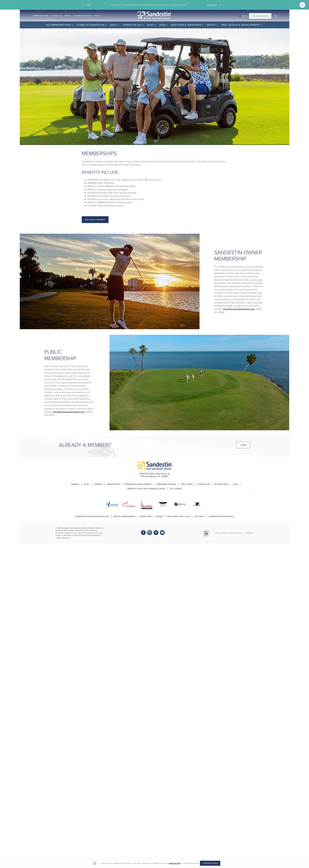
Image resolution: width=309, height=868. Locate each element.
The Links (199, 516)
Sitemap (249, 533)
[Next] (302, 5)
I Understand (210, 863)
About (211, 25)
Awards (75, 484)
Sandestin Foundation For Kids (92, 516)
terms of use (175, 863)
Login (243, 445)
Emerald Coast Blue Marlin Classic (146, 489)
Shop (150, 25)
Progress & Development (138, 484)
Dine (163, 25)
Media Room (114, 484)
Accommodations (59, 25)
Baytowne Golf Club (179, 516)
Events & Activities (83, 16)
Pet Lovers (176, 489)
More (97, 16)
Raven (159, 516)
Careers (98, 484)
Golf (113, 25)
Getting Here (221, 484)
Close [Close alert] (221, 5)
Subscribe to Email (166, 484)
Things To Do (132, 25)
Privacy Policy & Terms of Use (229, 533)
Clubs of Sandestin (90, 25)
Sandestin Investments (221, 516)
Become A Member (95, 220)
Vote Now (212, 5)
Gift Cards (187, 484)
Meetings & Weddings (186, 25)
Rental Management (125, 516)
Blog (86, 484)
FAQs (235, 484)
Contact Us (57, 16)
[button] (276, 16)
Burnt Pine (146, 516)
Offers (68, 16)
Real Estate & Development (241, 25)
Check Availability (260, 16)
